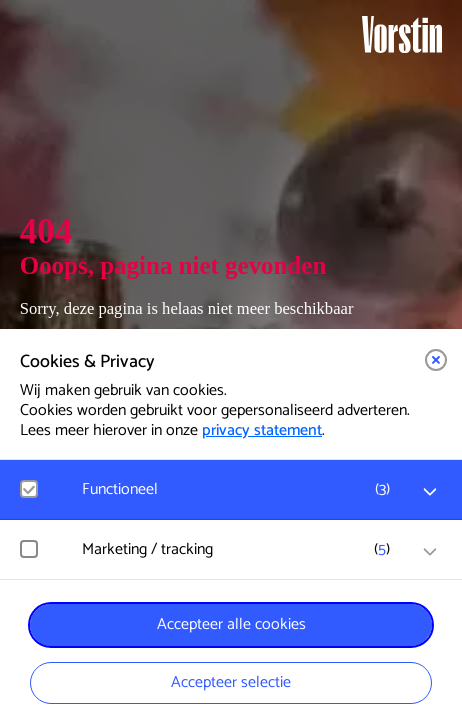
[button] (436, 360)
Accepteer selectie (231, 682)
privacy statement (262, 430)
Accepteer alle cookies (231, 624)
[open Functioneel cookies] (430, 492)
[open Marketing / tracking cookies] (430, 552)
